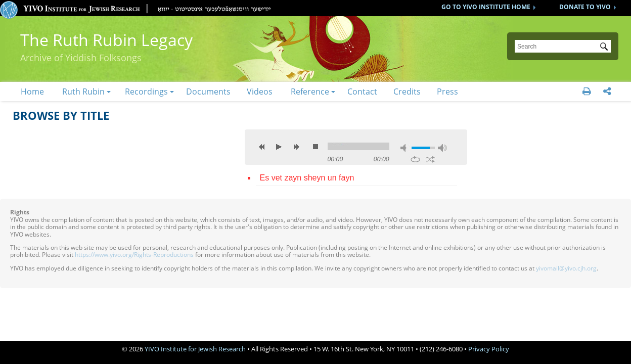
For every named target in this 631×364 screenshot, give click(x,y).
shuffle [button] (431, 159)
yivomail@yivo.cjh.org (566, 268)
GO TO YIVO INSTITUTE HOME (486, 7)
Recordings (146, 92)
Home (32, 92)
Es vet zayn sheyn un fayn (307, 178)
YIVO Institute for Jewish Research (195, 349)
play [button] (279, 147)
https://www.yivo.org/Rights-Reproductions (134, 255)
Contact (362, 92)
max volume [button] (442, 148)
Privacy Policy (489, 349)
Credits (407, 92)
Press (447, 92)
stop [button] (315, 147)
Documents (208, 92)
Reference (310, 92)
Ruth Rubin (83, 92)
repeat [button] (415, 159)
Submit (606, 48)
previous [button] (262, 147)
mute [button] (405, 148)
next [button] (296, 147)
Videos (260, 92)
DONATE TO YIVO (585, 7)
